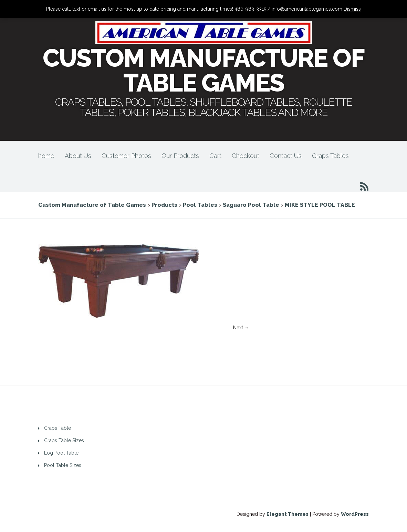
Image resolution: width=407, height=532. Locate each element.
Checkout (246, 156)
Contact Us (286, 156)
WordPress (355, 514)
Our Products (180, 156)
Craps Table (58, 428)
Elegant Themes (288, 514)
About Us (78, 156)
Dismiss (352, 9)
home (46, 156)
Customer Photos (126, 156)
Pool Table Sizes (63, 465)
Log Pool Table (61, 453)
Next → (241, 328)
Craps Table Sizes (64, 440)
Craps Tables (330, 156)
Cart (215, 156)
